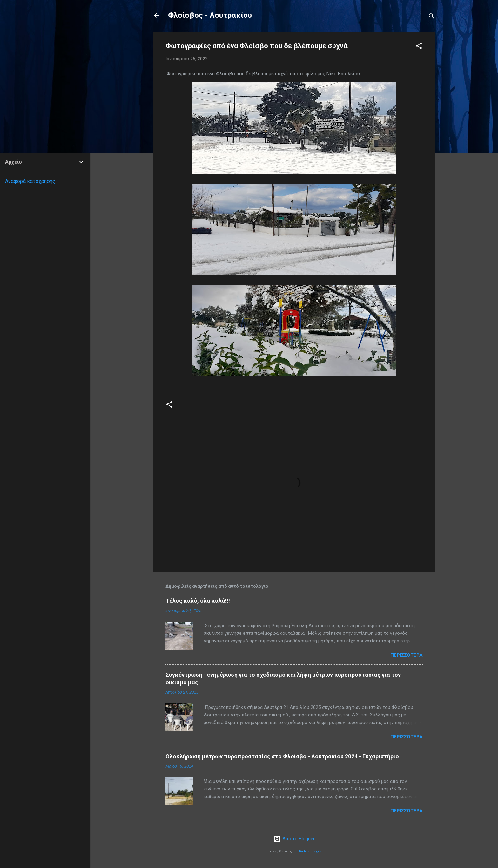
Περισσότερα (407, 655)
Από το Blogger (294, 839)
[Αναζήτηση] (432, 17)
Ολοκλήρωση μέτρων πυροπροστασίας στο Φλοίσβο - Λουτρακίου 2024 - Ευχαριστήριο (282, 756)
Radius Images (310, 851)
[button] (419, 47)
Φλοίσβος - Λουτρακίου (210, 15)
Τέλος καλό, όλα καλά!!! (198, 601)
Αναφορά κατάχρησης (30, 181)
